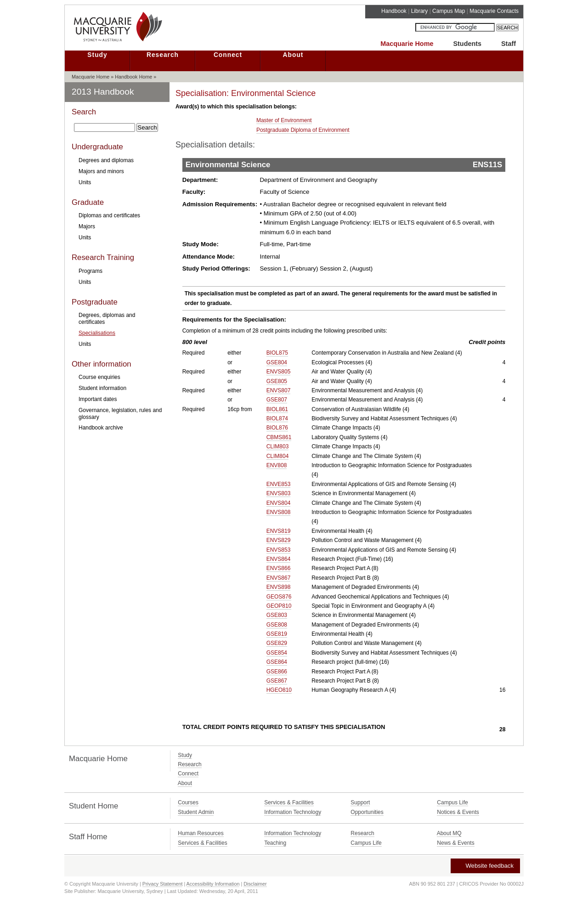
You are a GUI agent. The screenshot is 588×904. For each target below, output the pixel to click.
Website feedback (485, 866)
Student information (102, 388)
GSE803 (277, 615)
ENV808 (277, 465)
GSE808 (277, 625)
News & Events (455, 843)
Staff (509, 44)
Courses (188, 802)
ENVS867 (279, 578)
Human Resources (201, 833)
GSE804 (277, 362)
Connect (228, 55)
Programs (90, 271)
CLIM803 (278, 446)
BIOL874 (277, 418)
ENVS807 (279, 390)
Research (163, 55)
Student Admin (196, 812)
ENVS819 (279, 531)
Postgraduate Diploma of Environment (303, 130)
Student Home (93, 806)
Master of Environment (284, 120)
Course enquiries (99, 377)
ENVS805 (279, 372)
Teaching (275, 843)
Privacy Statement (163, 884)
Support (360, 802)
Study (97, 55)
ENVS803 (279, 493)
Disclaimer (255, 884)
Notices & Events (458, 812)
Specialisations (97, 333)
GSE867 (277, 681)
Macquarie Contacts (494, 11)
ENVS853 (279, 550)
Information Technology (293, 812)
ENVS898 (279, 587)
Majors (87, 226)
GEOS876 (279, 597)
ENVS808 (279, 512)
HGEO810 (279, 690)
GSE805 (277, 381)
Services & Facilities (289, 802)
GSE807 (277, 400)
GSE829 (277, 643)
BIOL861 (277, 409)
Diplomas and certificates (109, 215)
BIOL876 (277, 428)
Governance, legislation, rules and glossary (120, 413)
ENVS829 (279, 540)
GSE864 (277, 662)
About (293, 55)
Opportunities (367, 812)
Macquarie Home (407, 44)
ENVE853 (279, 484)
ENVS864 (279, 559)
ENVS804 (279, 503)
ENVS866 (279, 568)
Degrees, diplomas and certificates (107, 318)
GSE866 (277, 672)
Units (85, 182)
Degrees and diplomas (106, 160)
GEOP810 (279, 606)
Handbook (394, 11)
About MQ (449, 833)
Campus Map (449, 11)
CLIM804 (278, 456)
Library (420, 11)
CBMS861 (279, 437)
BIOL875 (277, 353)
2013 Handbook (103, 92)
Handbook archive (101, 428)
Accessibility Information (213, 884)
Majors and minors (101, 171)
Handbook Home (133, 77)
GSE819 (277, 634)
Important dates (98, 399)
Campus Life (452, 802)
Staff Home (88, 837)
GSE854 (277, 653)
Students (467, 44)
